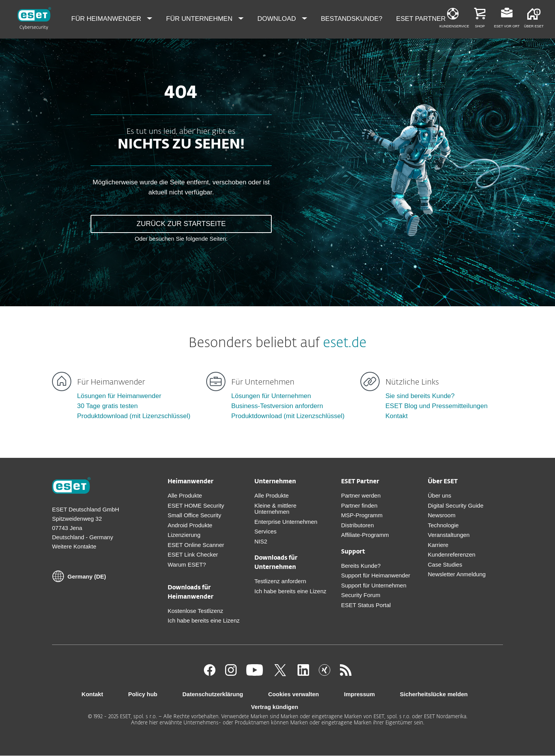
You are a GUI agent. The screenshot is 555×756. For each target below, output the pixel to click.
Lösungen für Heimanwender (119, 396)
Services (266, 531)
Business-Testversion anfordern (277, 406)
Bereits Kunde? (361, 566)
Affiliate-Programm (365, 535)
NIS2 (261, 541)
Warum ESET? (187, 564)
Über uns (440, 495)
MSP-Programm (362, 515)
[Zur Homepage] (71, 486)
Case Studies (445, 564)
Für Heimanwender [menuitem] (107, 19)
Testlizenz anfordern (280, 581)
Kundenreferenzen (452, 554)
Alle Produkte (185, 495)
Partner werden (361, 495)
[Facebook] (210, 674)
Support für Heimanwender (376, 575)
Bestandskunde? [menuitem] (352, 19)
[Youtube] (255, 674)
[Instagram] (231, 674)
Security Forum (361, 595)
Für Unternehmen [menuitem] (200, 19)
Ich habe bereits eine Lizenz (204, 620)
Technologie (443, 525)
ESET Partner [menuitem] (422, 19)
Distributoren (357, 525)
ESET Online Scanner (196, 545)
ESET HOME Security (196, 505)
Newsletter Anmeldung (457, 574)
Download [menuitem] (278, 19)
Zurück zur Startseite (181, 224)
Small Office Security (194, 515)
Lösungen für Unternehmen (271, 396)
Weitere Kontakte (74, 546)
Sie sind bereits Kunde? (420, 396)
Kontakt (397, 416)
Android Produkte (190, 525)
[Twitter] (280, 674)
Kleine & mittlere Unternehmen (275, 509)
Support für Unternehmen (374, 585)
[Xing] (325, 674)
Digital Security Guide (456, 505)
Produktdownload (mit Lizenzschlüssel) (134, 416)
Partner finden (359, 505)
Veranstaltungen (449, 535)
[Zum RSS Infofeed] (346, 674)
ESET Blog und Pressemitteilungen (436, 406)
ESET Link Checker (193, 554)
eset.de (345, 343)
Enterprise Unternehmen (286, 522)
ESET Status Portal (366, 605)
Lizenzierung (184, 535)
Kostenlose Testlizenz (195, 611)
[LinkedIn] (303, 674)
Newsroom (442, 515)
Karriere (438, 545)
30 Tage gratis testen (108, 406)
